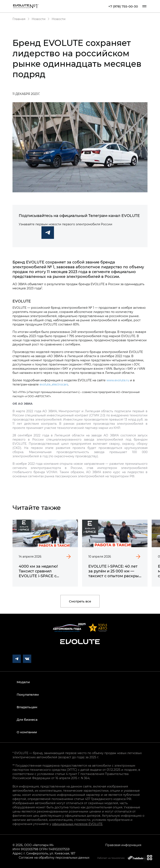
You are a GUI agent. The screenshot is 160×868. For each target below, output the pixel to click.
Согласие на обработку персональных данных (54, 857)
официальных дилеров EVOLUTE (77, 824)
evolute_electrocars (54, 384)
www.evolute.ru (118, 380)
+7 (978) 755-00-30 (123, 6)
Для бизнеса (27, 719)
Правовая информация (123, 845)
